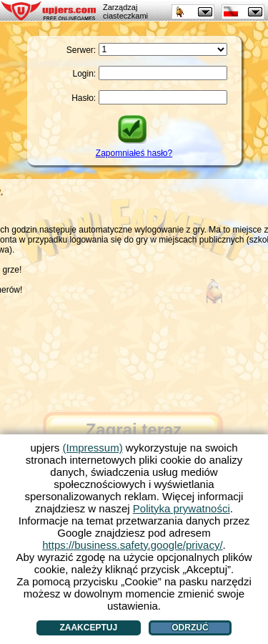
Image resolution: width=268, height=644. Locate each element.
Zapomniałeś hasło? (134, 153)
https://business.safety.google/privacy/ (132, 545)
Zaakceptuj (88, 628)
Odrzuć (190, 628)
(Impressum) (92, 448)
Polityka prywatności (182, 508)
